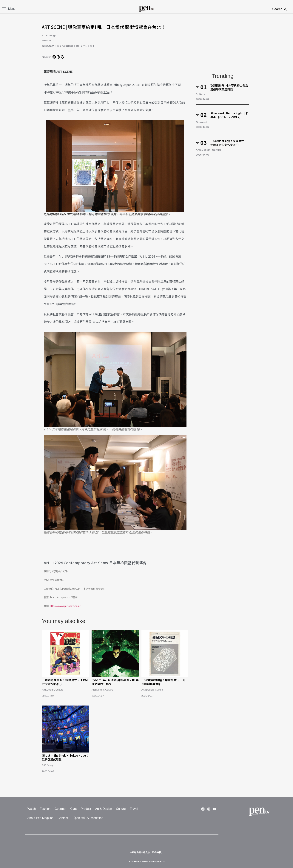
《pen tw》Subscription (88, 818)
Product (86, 809)
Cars (73, 809)
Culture (59, 690)
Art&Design (49, 35)
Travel (134, 809)
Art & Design (104, 809)
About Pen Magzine (40, 818)
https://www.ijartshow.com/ (65, 606)
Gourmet (201, 122)
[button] (285, 10)
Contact (63, 818)
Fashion (45, 809)
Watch (31, 809)
